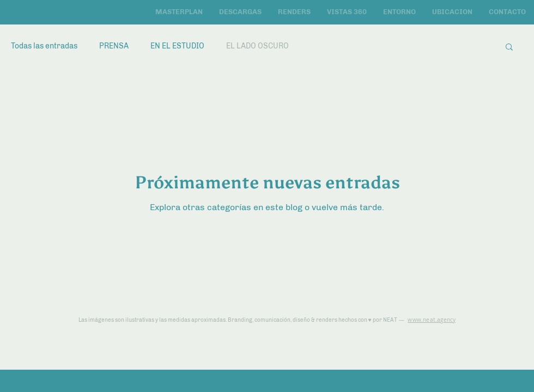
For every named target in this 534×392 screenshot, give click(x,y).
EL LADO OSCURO (257, 46)
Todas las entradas (44, 46)
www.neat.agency (432, 320)
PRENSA (114, 46)
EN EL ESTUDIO (177, 46)
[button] (509, 48)
